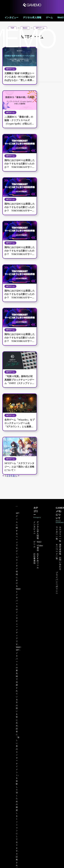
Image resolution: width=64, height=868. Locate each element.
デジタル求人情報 (32, 17)
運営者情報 (60, 549)
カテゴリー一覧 (60, 534)
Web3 (60, 17)
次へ (15, 476)
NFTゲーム (10, 112)
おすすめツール (38, 561)
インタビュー (11, 17)
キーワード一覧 (57, 552)
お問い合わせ (60, 563)
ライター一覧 (57, 533)
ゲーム (49, 17)
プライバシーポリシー (57, 583)
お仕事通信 (34, 558)
